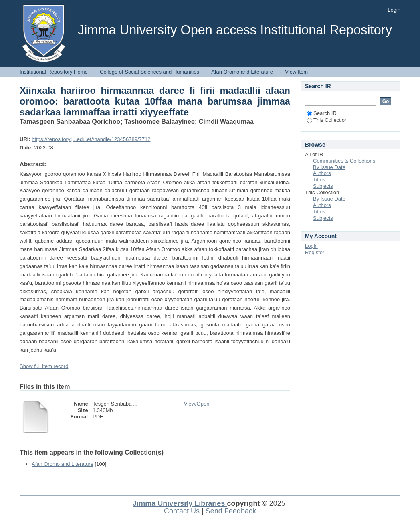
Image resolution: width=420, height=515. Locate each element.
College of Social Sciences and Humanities (149, 72)
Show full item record (44, 366)
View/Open (197, 404)
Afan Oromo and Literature (242, 72)
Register (315, 252)
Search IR (322, 113)
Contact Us (182, 511)
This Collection (327, 120)
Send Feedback (231, 511)
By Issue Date (329, 167)
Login (394, 10)
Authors (322, 173)
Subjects (323, 186)
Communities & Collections (344, 161)
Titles (319, 180)
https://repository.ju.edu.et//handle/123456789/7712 (91, 139)
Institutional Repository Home (54, 72)
